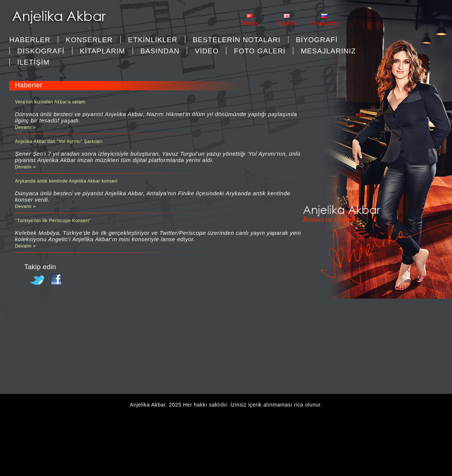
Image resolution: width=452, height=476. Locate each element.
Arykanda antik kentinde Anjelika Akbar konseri (66, 181)
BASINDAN (160, 51)
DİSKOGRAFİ (41, 51)
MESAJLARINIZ (328, 51)
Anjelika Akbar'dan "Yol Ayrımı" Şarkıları (59, 141)
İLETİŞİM (33, 62)
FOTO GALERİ (260, 51)
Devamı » (25, 127)
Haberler (30, 40)
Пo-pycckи (324, 23)
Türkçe (249, 23)
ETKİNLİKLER (153, 40)
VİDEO (207, 51)
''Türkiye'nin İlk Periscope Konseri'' (53, 221)
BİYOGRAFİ (317, 40)
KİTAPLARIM (103, 51)
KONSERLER (89, 40)
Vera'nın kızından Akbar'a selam (50, 102)
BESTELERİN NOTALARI (237, 40)
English (287, 23)
